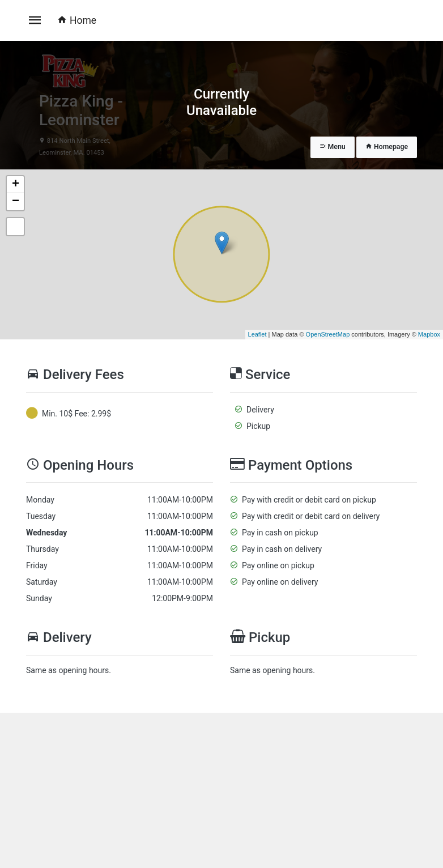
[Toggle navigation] (35, 20)
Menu (333, 147)
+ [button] (16, 185)
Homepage (387, 147)
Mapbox (429, 334)
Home (77, 20)
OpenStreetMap (328, 334)
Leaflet (257, 334)
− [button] (16, 202)
